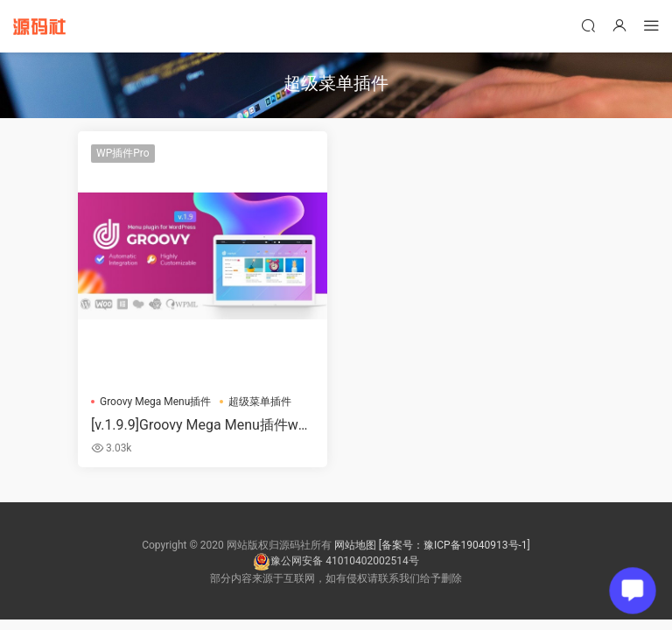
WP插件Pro (123, 153)
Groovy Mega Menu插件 (155, 402)
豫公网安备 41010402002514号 (336, 561)
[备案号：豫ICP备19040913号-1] (455, 545)
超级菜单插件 (260, 402)
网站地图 (355, 545)
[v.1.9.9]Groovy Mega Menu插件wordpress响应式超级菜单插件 (201, 425)
